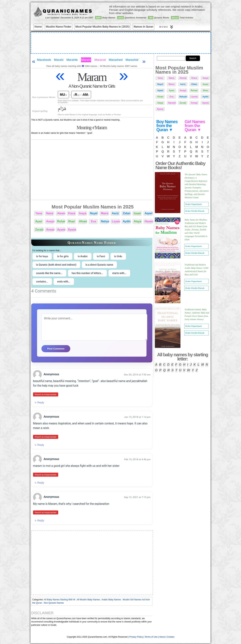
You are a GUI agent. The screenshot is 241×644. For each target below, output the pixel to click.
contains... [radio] (42, 282)
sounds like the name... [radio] (49, 273)
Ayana (61, 230)
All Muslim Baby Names (88, 598)
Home (38, 27)
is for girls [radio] (63, 256)
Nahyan (105, 221)
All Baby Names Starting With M (60, 598)
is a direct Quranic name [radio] (99, 265)
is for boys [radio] (42, 256)
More (167, 27)
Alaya (138, 221)
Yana (39, 213)
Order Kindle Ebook (195, 211)
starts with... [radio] (119, 273)
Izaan (137, 213)
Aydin (127, 221)
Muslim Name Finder (59, 27)
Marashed (116, 60)
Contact (170, 636)
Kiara (72, 213)
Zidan (127, 213)
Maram (86, 60)
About (162, 636)
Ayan (39, 221)
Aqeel (149, 213)
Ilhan (72, 221)
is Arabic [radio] (83, 256)
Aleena (61, 213)
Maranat (100, 60)
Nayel (94, 213)
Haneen (149, 221)
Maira (105, 213)
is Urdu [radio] (118, 256)
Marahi (59, 60)
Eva (93, 221)
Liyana (116, 221)
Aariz (115, 213)
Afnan (83, 221)
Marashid (132, 60)
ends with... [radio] (64, 282)
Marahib (72, 60)
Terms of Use (151, 636)
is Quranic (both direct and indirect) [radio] (56, 265)
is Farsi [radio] (101, 256)
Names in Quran (144, 27)
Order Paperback (193, 204)
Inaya (83, 213)
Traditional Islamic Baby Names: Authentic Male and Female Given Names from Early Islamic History (197, 314)
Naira (50, 213)
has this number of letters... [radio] (87, 273)
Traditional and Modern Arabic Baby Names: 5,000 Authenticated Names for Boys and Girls (196, 270)
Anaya (50, 221)
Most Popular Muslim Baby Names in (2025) (103, 27)
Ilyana (72, 230)
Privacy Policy (136, 636)
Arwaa (50, 230)
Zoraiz (39, 230)
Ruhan (61, 221)
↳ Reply (39, 402)
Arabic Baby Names (111, 598)
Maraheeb (44, 60)
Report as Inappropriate (45, 394)
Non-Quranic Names (54, 602)
